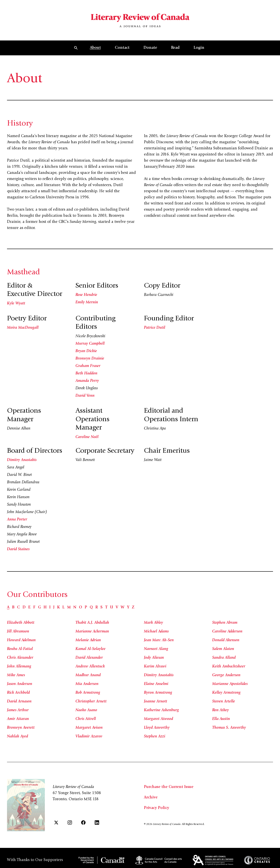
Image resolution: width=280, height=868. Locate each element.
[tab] (8, 608)
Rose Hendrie (86, 295)
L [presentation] (63, 608)
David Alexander (89, 658)
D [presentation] (24, 608)
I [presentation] (50, 608)
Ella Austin (221, 719)
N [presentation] (75, 608)
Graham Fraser (88, 366)
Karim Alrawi (155, 667)
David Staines (18, 549)
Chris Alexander (20, 658)
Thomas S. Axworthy (229, 728)
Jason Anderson (20, 684)
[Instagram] (70, 823)
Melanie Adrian (88, 640)
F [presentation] (34, 608)
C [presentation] (18, 608)
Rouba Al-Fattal (20, 649)
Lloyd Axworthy (157, 728)
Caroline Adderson (227, 632)
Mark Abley (153, 623)
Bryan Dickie (86, 351)
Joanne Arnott (156, 702)
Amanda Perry (87, 381)
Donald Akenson (226, 640)
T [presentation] (106, 608)
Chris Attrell (86, 719)
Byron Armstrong (158, 693)
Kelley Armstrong (226, 693)
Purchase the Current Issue (169, 787)
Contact (122, 48)
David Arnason (19, 702)
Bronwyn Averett (21, 728)
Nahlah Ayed (17, 737)
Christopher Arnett (91, 702)
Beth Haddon (86, 374)
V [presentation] (117, 608)
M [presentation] (69, 608)
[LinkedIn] (97, 823)
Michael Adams (156, 632)
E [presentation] (29, 608)
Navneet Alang (156, 649)
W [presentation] (123, 608)
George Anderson (226, 675)
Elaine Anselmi (156, 684)
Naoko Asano (86, 710)
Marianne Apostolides (230, 684)
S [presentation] (101, 608)
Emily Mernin (87, 302)
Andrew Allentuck (90, 667)
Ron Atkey (220, 710)
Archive (151, 798)
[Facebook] (83, 823)
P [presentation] (86, 608)
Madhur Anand (88, 675)
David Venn (85, 396)
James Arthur (18, 710)
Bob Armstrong (88, 693)
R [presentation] (97, 608)
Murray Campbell (90, 344)
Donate (150, 48)
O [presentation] (80, 608)
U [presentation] (112, 608)
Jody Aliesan (154, 658)
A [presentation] (8, 608)
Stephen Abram (225, 623)
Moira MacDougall (23, 328)
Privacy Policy (157, 808)
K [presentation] (58, 608)
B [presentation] (13, 608)
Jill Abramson (18, 632)
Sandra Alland (224, 658)
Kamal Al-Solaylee (90, 649)
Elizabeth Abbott (21, 623)
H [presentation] (45, 608)
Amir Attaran (18, 719)
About (95, 48)
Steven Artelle (224, 702)
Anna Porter (17, 520)
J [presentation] (54, 608)
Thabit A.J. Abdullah (92, 623)
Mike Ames (16, 675)
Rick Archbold (18, 693)
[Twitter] (56, 823)
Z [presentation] (133, 608)
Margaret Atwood (158, 719)
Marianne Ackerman (92, 632)
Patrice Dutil (155, 328)
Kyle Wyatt (16, 304)
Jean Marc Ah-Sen (159, 640)
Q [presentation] (91, 608)
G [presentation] (39, 608)
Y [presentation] (128, 608)
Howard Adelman (21, 640)
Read (175, 48)
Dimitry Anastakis (22, 460)
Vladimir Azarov (89, 737)
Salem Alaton (223, 649)
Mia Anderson (87, 684)
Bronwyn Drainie (90, 359)
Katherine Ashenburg (161, 710)
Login (199, 48)
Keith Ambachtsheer (229, 667)
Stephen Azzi (155, 737)
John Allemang (19, 667)
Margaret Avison (89, 728)
